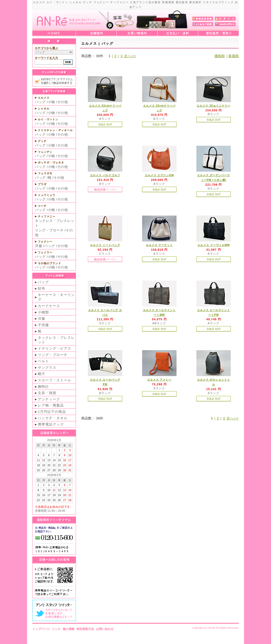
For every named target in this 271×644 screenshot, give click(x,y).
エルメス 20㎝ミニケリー (213, 106)
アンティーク (49, 399)
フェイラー (45, 252)
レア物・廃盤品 (51, 405)
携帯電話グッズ (51, 424)
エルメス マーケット (159, 245)
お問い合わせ (105, 629)
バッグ (40, 102)
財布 (42, 288)
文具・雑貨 (47, 393)
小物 (51, 102)
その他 (63, 102)
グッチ (42, 141)
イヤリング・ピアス (55, 348)
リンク (56, 629)
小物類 (43, 312)
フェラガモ (45, 173)
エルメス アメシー (159, 380)
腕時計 (43, 387)
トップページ (41, 629)
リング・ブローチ (49, 230)
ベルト (43, 361)
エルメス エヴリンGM (159, 175)
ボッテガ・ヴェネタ (51, 163)
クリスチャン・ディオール (55, 130)
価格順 (220, 56)
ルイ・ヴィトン (48, 119)
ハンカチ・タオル (53, 418)
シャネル (44, 109)
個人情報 (69, 629)
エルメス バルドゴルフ (105, 175)
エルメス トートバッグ (105, 245)
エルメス (44, 98)
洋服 (39, 246)
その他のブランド (49, 263)
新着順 (234, 56)
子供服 (43, 325)
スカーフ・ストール (55, 380)
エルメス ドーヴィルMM (214, 245)
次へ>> (130, 56)
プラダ (42, 184)
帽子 (42, 374)
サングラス (47, 367)
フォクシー (45, 242)
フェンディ (45, 152)
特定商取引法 (85, 629)
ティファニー (47, 216)
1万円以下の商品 (52, 412)
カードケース (49, 306)
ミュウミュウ (47, 195)
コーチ (42, 206)
